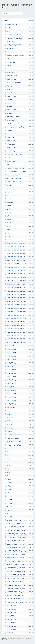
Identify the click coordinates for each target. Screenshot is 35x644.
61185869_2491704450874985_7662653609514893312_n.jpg (16, 247)
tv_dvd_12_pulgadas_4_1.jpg (14, 127)
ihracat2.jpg (9, 93)
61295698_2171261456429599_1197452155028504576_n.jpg (16, 311)
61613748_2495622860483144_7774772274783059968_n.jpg (16, 288)
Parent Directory (11, 24)
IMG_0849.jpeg (11, 630)
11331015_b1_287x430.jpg (14, 154)
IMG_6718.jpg (10, 370)
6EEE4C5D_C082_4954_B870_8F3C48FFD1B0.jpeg (16, 595)
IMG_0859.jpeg (11, 609)
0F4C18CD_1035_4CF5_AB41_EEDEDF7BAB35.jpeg (16, 565)
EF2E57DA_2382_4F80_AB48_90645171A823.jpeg (16, 582)
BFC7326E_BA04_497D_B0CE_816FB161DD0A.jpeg (16, 541)
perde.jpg (9, 202)
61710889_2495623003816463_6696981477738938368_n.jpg (16, 274)
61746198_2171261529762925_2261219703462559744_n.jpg (16, 271)
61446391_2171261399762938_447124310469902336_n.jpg (16, 301)
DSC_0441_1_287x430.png (14, 45)
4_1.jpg (8, 506)
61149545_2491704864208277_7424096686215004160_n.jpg (16, 325)
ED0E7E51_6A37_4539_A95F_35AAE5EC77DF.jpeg (16, 547)
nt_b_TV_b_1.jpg (11, 76)
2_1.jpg (8, 452)
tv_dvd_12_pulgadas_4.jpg (14, 123)
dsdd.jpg (9, 59)
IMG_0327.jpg (10, 397)
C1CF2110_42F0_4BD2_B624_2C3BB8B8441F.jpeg (16, 561)
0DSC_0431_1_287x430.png (14, 168)
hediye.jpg (9, 421)
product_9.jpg (10, 141)
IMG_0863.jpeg (11, 623)
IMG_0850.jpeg (11, 633)
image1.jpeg (10, 240)
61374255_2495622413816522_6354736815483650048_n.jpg (16, 257)
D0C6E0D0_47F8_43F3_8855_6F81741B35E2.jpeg (16, 534)
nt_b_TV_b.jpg (10, 79)
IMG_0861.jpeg (11, 612)
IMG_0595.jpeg (11, 606)
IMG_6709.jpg (10, 363)
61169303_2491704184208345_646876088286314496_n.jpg (16, 322)
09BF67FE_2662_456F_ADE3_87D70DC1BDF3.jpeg (16, 568)
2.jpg (8, 233)
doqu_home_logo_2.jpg (13, 445)
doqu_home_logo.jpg (12, 438)
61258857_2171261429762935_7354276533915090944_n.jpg (16, 315)
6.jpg (8, 465)
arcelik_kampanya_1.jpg (13, 178)
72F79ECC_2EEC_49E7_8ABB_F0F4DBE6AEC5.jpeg (16, 578)
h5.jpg (8, 230)
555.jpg (8, 100)
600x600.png (10, 48)
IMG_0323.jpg (10, 387)
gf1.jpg (8, 209)
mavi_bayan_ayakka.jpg (13, 83)
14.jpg (8, 493)
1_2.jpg (8, 496)
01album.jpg (10, 106)
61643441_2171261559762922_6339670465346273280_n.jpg (16, 281)
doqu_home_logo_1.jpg (13, 441)
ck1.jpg (8, 134)
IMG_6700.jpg (10, 346)
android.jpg (9, 158)
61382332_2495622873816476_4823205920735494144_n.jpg (16, 305)
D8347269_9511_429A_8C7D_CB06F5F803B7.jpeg (16, 585)
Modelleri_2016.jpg (12, 110)
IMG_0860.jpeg (11, 616)
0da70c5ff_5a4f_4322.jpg (14, 117)
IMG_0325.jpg (10, 390)
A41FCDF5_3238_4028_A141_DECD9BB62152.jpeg (16, 551)
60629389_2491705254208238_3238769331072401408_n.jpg (16, 342)
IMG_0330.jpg (10, 407)
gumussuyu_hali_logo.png (13, 435)
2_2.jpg (8, 500)
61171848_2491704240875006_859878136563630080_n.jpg (16, 318)
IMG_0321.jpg (10, 380)
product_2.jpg (10, 161)
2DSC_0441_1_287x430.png (14, 55)
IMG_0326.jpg (10, 394)
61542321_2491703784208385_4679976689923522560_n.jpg (16, 291)
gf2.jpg (8, 216)
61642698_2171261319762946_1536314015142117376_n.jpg (16, 284)
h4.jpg (8, 226)
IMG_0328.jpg (10, 400)
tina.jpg (8, 431)
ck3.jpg (8, 164)
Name (7, 20)
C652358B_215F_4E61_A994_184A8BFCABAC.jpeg (16, 575)
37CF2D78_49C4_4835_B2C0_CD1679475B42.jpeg (16, 530)
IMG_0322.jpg (10, 383)
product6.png (10, 120)
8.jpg (8, 472)
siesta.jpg (9, 428)
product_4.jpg (10, 147)
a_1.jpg (8, 185)
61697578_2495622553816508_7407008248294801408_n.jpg (16, 277)
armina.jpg (9, 411)
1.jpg (8, 236)
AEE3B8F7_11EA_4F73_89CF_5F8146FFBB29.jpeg (16, 544)
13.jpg (8, 489)
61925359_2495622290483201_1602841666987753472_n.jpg (16, 264)
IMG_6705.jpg (10, 359)
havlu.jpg (9, 418)
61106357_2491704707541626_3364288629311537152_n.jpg (16, 335)
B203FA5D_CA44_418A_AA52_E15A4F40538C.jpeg (16, 571)
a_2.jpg (8, 188)
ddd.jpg (8, 28)
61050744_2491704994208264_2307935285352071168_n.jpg (16, 339)
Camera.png (10, 137)
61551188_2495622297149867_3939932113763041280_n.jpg (16, 253)
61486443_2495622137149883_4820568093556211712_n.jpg (16, 298)
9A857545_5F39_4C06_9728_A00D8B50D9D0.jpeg (16, 537)
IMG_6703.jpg (10, 356)
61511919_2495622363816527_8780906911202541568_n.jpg (16, 243)
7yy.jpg (8, 52)
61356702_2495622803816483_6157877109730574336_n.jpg (16, 308)
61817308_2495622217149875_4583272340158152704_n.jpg (16, 267)
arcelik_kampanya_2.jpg (13, 182)
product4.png (10, 41)
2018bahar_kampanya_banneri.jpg (16, 171)
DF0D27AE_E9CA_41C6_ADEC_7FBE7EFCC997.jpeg (16, 554)
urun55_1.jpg (10, 144)
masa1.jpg (9, 89)
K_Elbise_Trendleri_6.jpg (13, 35)
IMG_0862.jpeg (11, 619)
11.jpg (8, 482)
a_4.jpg (8, 195)
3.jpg (8, 455)
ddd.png (8, 113)
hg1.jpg (8, 86)
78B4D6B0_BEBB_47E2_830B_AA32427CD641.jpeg (16, 588)
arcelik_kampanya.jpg (12, 175)
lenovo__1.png (10, 103)
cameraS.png (10, 151)
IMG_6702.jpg (10, 353)
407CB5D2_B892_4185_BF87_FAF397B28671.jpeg (16, 524)
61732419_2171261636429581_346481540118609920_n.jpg (16, 250)
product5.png (10, 72)
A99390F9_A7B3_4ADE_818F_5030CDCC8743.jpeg (16, 520)
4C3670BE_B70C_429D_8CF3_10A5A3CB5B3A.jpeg (16, 599)
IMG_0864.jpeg (11, 626)
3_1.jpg (8, 503)
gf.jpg (8, 206)
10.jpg (8, 479)
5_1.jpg (8, 510)
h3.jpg (8, 223)
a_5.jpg (8, 199)
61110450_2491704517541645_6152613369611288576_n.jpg (16, 329)
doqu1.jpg (9, 414)
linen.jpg (9, 424)
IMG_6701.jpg (10, 349)
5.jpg (8, 462)
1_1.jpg (8, 448)
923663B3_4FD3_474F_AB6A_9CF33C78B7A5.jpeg (16, 602)
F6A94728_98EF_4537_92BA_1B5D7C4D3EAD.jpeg (16, 527)
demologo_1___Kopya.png (14, 38)
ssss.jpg (8, 130)
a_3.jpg (8, 192)
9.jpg (8, 476)
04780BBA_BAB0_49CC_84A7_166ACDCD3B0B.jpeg (16, 558)
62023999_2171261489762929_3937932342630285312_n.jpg (16, 260)
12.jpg (8, 486)
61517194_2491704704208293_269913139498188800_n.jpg (16, 294)
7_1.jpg (8, 517)
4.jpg (8, 458)
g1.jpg (8, 65)
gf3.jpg (8, 212)
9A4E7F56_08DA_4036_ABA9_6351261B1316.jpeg (16, 592)
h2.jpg (8, 219)
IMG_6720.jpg (10, 377)
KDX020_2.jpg (10, 96)
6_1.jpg (8, 513)
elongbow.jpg (10, 62)
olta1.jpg (9, 69)
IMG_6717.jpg (10, 366)
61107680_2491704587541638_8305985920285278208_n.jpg (16, 332)
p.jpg (8, 31)
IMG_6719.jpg (10, 373)
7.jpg (8, 469)
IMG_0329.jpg (10, 404)
